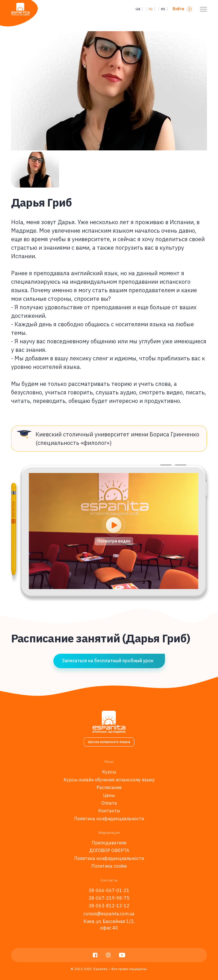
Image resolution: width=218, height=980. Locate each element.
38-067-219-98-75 (109, 898)
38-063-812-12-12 (109, 906)
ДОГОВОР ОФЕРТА (109, 850)
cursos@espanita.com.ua (109, 914)
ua (138, 9)
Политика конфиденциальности (109, 819)
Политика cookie (109, 866)
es (163, 9)
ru (151, 9)
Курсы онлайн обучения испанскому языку (109, 780)
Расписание (109, 787)
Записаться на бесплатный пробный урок (108, 661)
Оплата (109, 803)
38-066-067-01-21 (109, 890)
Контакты (109, 811)
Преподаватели (109, 843)
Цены (109, 795)
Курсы (109, 772)
